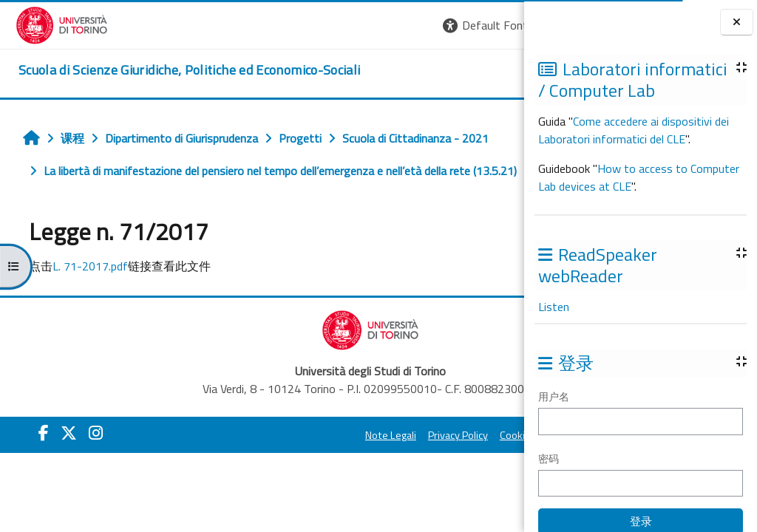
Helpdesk (435, 73)
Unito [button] (351, 73)
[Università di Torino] (46, 24)
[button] (291, 25)
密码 (549, 458)
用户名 (554, 396)
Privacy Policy (320, 468)
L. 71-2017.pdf (82, 299)
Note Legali (253, 468)
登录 (500, 25)
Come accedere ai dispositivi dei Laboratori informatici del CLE (634, 130)
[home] (174, 70)
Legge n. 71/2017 (89, 203)
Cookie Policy (392, 468)
